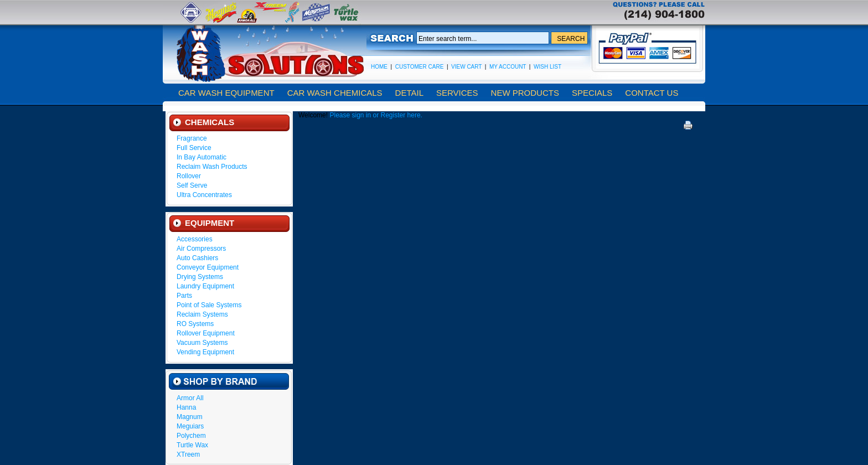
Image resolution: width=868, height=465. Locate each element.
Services (457, 93)
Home (379, 67)
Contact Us (652, 93)
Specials (592, 93)
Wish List (547, 67)
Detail (409, 93)
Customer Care (420, 67)
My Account (508, 67)
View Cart (466, 67)
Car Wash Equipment (226, 93)
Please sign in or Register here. (376, 115)
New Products (525, 93)
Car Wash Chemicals (335, 93)
